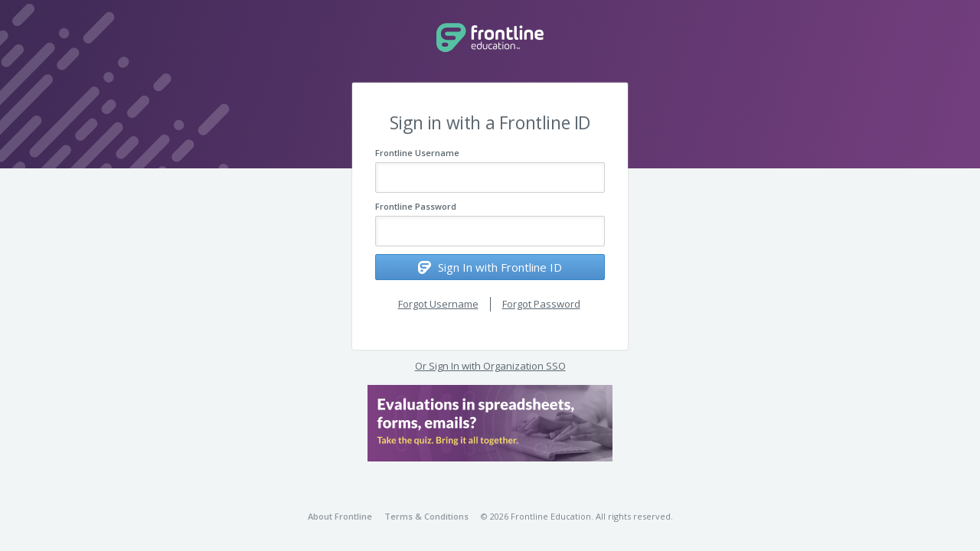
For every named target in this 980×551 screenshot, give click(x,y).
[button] (490, 423)
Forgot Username (438, 304)
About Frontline (340, 516)
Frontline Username (417, 153)
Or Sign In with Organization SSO (490, 366)
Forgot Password (541, 304)
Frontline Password (416, 206)
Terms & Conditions (426, 516)
